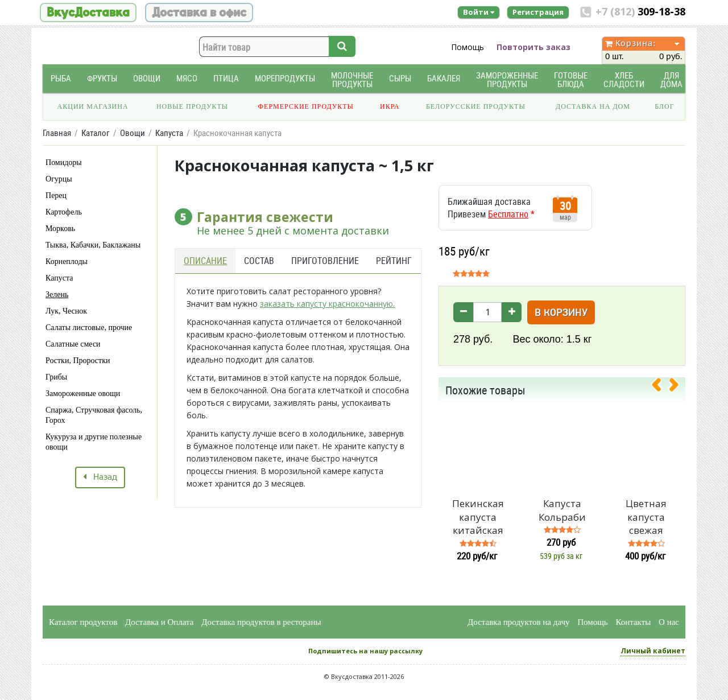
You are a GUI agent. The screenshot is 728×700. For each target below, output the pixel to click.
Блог (664, 106)
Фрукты (102, 78)
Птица (226, 78)
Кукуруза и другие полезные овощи (94, 442)
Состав (259, 261)
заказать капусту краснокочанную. (327, 304)
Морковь (60, 228)
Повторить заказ (533, 47)
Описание (205, 261)
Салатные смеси (73, 344)
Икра (390, 106)
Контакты (633, 622)
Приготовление (325, 261)
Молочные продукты (352, 80)
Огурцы (59, 179)
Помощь (468, 47)
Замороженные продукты (507, 80)
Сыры (400, 78)
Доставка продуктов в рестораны (261, 622)
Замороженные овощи (83, 394)
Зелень (57, 295)
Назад (100, 477)
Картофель (64, 212)
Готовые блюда (571, 80)
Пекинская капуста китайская (478, 517)
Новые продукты (192, 106)
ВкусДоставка (88, 13)
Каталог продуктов (83, 622)
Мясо (187, 78)
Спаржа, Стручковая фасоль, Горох (94, 415)
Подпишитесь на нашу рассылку (365, 651)
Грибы (56, 377)
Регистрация (538, 12)
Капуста (59, 278)
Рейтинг (394, 261)
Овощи (147, 78)
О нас (669, 622)
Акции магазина (93, 106)
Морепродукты (285, 78)
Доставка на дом (593, 106)
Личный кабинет (653, 651)
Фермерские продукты (306, 106)
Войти (479, 12)
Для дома (671, 80)
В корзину (561, 313)
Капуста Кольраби (562, 510)
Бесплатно (508, 214)
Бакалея (444, 78)
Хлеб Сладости (624, 80)
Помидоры (64, 162)
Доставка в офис (199, 13)
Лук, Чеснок (66, 311)
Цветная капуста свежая (646, 517)
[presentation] (661, 387)
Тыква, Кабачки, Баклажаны (93, 245)
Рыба (61, 78)
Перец (56, 195)
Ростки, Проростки (78, 361)
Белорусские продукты (476, 106)
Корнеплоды (67, 262)
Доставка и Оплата (160, 622)
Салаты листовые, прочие (89, 328)
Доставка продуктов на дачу (518, 622)
